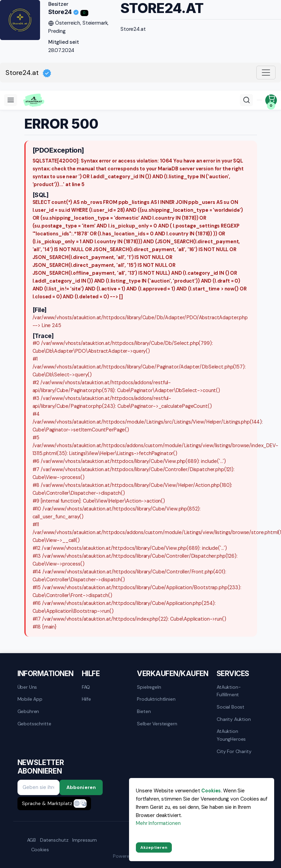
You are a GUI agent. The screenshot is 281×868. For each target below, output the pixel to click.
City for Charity (234, 751)
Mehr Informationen (158, 823)
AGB (32, 840)
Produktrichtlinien (156, 699)
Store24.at (29, 73)
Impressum (85, 840)
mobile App (30, 699)
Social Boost (231, 707)
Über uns (27, 687)
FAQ (86, 687)
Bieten (144, 711)
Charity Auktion (234, 719)
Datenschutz (54, 840)
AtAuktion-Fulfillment (229, 691)
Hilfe (86, 699)
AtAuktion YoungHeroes (231, 735)
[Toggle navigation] (266, 73)
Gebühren (28, 711)
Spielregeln (149, 687)
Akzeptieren (154, 847)
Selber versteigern (157, 724)
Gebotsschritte (34, 724)
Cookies (40, 850)
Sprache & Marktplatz (47, 803)
